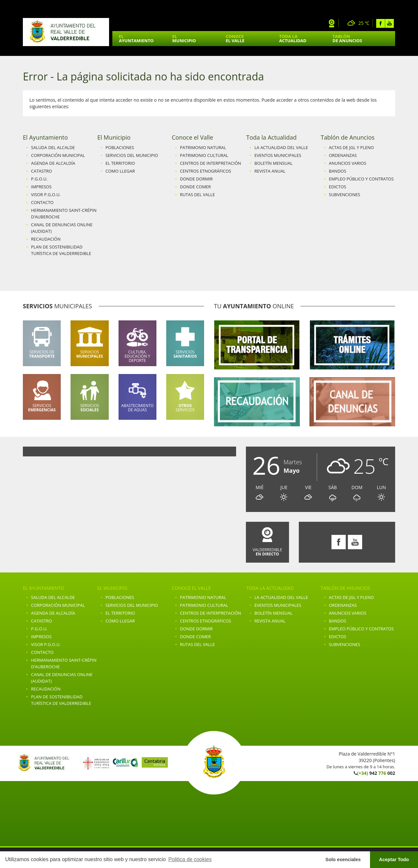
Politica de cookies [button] (190, 859)
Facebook (381, 23)
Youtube (389, 23)
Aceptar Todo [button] (394, 859)
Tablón (347, 38)
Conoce (235, 38)
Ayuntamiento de (66, 32)
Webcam (332, 23)
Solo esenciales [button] (343, 859)
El (136, 38)
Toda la (293, 38)
